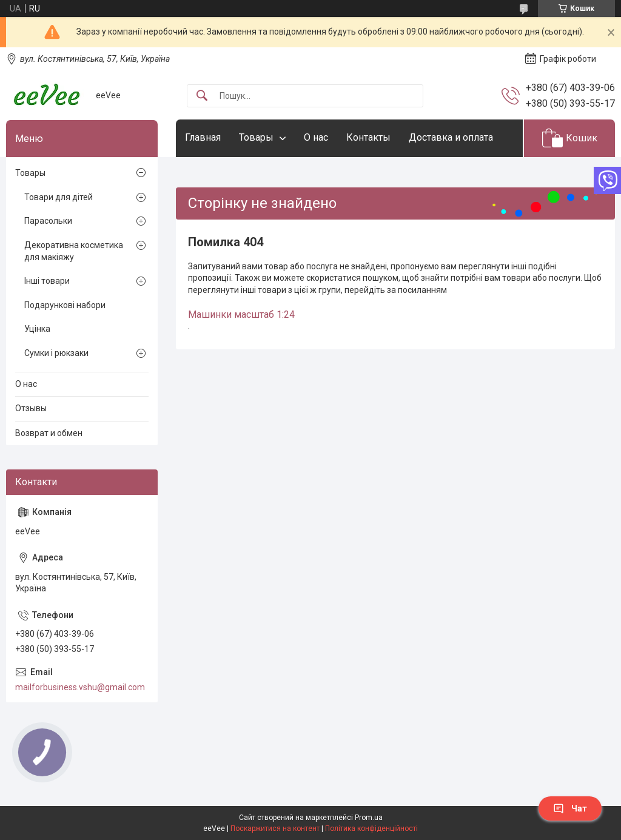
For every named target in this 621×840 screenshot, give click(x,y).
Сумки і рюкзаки (56, 353)
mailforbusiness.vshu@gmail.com (80, 687)
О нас (316, 137)
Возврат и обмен (49, 433)
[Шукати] (202, 96)
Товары (256, 137)
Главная (203, 137)
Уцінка (37, 329)
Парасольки (48, 221)
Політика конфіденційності (371, 828)
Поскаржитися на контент (275, 828)
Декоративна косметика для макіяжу (74, 251)
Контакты (368, 137)
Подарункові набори (65, 305)
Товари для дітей (59, 197)
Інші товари (47, 281)
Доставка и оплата (451, 137)
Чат (570, 808)
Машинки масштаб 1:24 (241, 314)
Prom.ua (369, 818)
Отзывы (31, 408)
